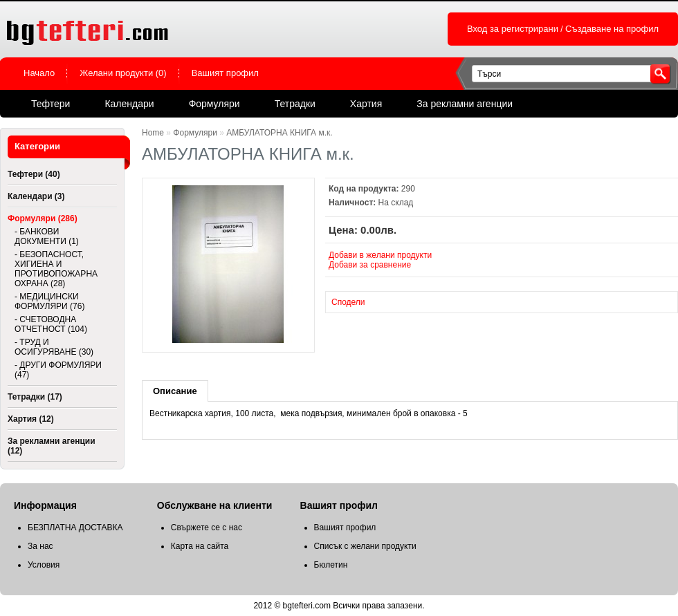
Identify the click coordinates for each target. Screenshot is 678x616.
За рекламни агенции (465, 104)
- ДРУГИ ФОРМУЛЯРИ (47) (58, 370)
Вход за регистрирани (513, 29)
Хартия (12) (31, 419)
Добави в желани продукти (380, 255)
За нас (40, 546)
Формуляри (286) (43, 218)
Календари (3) (36, 196)
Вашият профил (225, 73)
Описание (175, 391)
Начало (39, 73)
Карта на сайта (200, 546)
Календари (129, 104)
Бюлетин (331, 565)
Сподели (348, 302)
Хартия (366, 104)
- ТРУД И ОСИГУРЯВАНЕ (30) (54, 347)
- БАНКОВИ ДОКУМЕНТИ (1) (47, 236)
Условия (44, 565)
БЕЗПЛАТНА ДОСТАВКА (75, 528)
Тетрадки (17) (35, 397)
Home (153, 133)
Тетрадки (295, 104)
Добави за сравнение (370, 265)
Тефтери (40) (34, 174)
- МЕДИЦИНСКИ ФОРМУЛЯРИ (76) (49, 301)
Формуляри (214, 104)
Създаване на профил (612, 29)
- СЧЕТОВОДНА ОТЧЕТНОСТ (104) (51, 324)
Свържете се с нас (207, 528)
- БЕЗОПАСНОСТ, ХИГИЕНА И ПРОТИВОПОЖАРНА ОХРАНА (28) (56, 269)
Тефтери (51, 104)
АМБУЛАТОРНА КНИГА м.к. (279, 133)
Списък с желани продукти (365, 546)
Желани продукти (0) (123, 73)
